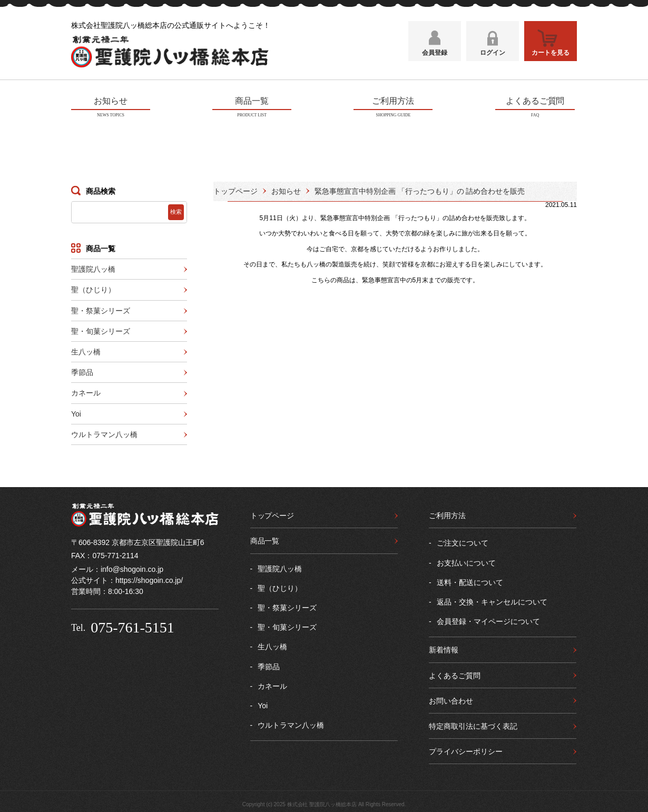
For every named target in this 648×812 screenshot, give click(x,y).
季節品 (82, 371)
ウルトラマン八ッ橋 (104, 433)
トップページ (235, 190)
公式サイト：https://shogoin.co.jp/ (127, 579)
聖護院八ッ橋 (93, 268)
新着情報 (444, 649)
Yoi (76, 412)
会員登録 (435, 56)
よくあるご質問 (455, 674)
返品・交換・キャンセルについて (492, 600)
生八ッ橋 (86, 350)
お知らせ (286, 190)
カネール (86, 392)
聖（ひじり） (93, 288)
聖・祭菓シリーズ (101, 309)
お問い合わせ (451, 699)
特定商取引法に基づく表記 (473, 725)
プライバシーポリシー (466, 750)
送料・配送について (470, 581)
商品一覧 (265, 539)
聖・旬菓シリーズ (101, 330)
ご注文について (463, 541)
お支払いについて (466, 561)
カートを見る (551, 56)
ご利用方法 (447, 514)
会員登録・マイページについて (488, 620)
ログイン (493, 56)
